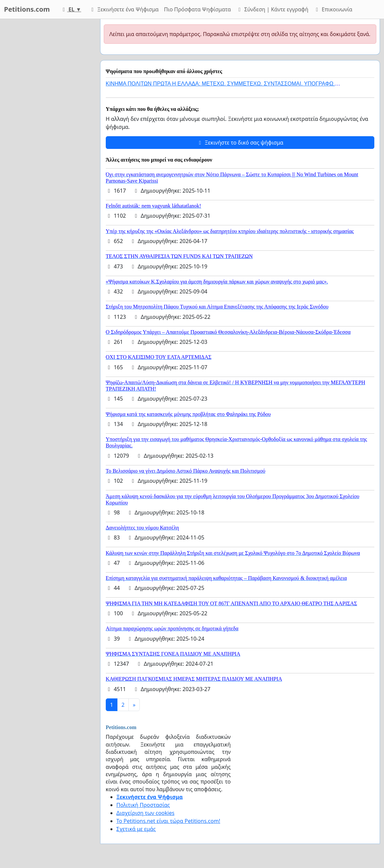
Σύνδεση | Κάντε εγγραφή (272, 9)
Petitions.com (27, 9)
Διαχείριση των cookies (145, 813)
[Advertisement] (48, 119)
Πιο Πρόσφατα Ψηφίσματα (198, 9)
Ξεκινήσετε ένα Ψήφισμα (124, 9)
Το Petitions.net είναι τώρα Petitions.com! (168, 821)
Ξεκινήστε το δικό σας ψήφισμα (240, 143)
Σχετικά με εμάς (136, 829)
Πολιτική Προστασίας (143, 805)
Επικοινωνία (333, 9)
